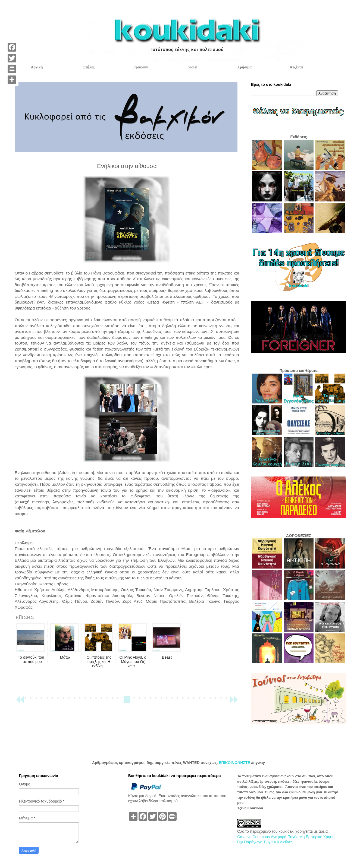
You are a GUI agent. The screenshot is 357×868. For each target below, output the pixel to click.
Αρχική (37, 67)
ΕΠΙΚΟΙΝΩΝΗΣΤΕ (235, 763)
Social (193, 67)
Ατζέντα (296, 67)
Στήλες (89, 67)
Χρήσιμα (244, 67)
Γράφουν (141, 67)
